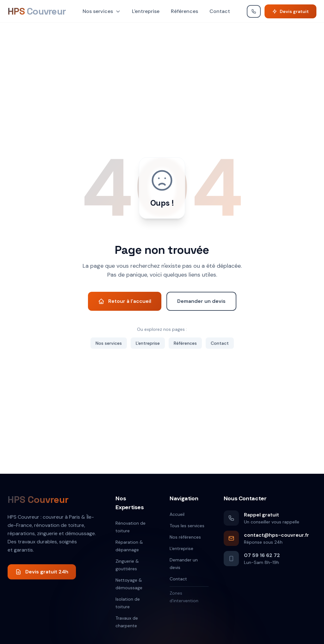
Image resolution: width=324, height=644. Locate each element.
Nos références (185, 537)
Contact (220, 11)
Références (184, 11)
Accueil (177, 514)
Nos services (102, 11)
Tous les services (187, 526)
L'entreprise (146, 11)
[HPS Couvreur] (37, 11)
